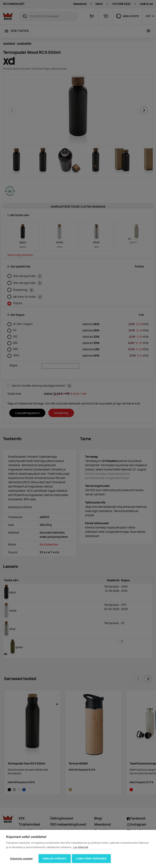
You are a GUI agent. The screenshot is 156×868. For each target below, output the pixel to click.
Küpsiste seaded (21, 859)
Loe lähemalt (80, 848)
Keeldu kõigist (55, 859)
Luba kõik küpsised (92, 859)
